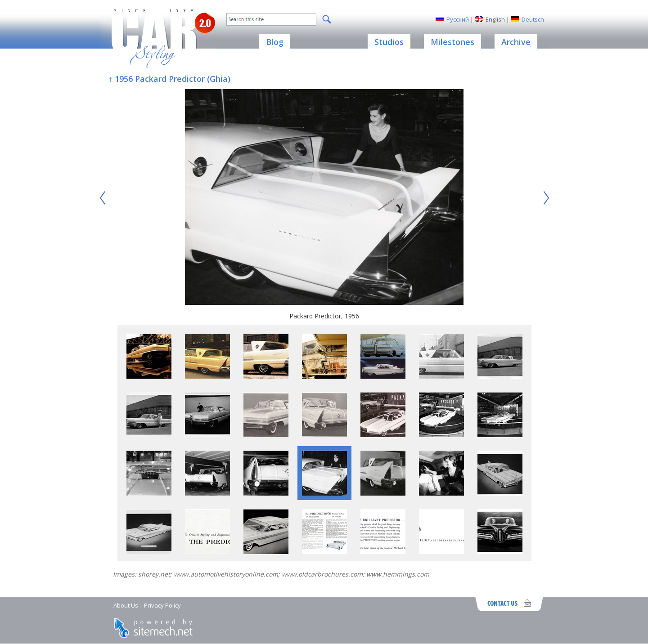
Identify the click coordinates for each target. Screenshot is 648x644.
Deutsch (533, 19)
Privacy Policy (162, 605)
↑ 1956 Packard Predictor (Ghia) (169, 79)
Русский (458, 19)
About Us (126, 605)
